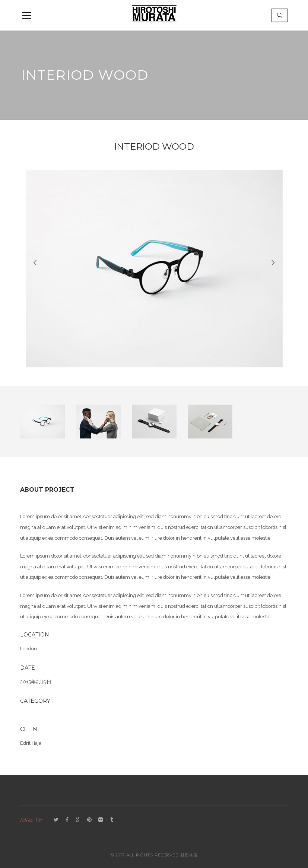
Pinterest (89, 820)
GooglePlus (78, 820)
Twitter (56, 820)
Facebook (67, 820)
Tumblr (112, 820)
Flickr (101, 820)
